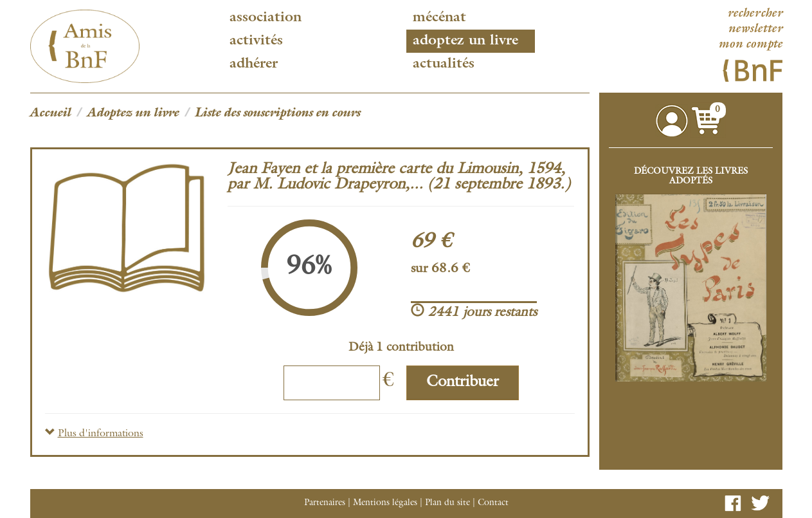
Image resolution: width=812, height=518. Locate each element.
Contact (493, 503)
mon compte (750, 45)
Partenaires (325, 503)
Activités (256, 41)
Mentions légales (385, 503)
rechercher (755, 14)
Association (266, 18)
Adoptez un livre (465, 41)
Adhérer (254, 64)
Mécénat (439, 18)
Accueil (51, 114)
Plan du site (447, 503)
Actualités (444, 64)
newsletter (755, 30)
